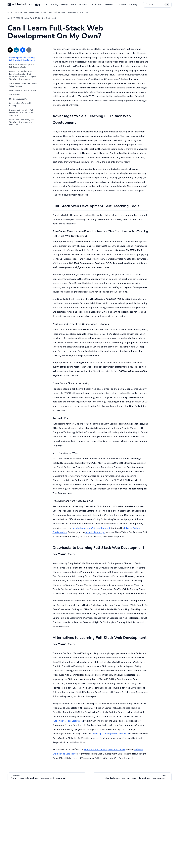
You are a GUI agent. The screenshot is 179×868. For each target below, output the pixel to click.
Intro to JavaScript (95, 532)
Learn (10, 12)
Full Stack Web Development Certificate (105, 750)
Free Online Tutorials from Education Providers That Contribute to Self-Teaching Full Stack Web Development (23, 75)
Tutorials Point (16, 95)
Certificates (96, 4)
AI (47, 4)
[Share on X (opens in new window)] (10, 50)
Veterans (109, 4)
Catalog (133, 4)
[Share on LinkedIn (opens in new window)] (16, 50)
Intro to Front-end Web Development (91, 528)
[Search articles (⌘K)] (157, 5)
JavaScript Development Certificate (110, 734)
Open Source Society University (23, 90)
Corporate (121, 4)
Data (73, 4)
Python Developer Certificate (68, 721)
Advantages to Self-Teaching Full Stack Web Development (22, 59)
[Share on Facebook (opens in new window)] (23, 50)
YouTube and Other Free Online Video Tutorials (23, 85)
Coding (55, 4)
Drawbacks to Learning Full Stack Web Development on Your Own (21, 113)
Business (83, 4)
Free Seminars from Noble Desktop (21, 104)
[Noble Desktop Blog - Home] (24, 5)
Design (65, 4)
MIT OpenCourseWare (19, 99)
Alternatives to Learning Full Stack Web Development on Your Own (21, 122)
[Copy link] (29, 50)
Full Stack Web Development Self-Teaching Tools (22, 66)
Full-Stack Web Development (28, 12)
